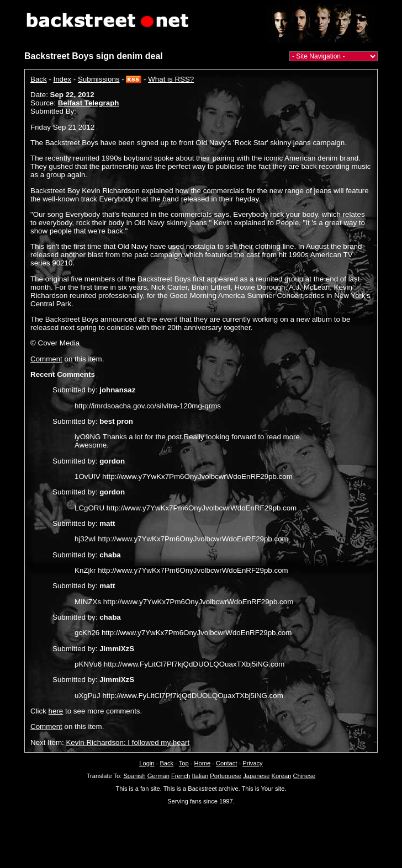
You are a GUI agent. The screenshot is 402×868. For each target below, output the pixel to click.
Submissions (99, 79)
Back (39, 79)
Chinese (304, 776)
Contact (226, 763)
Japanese (256, 776)
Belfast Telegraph (89, 103)
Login (147, 763)
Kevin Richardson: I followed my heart (128, 742)
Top (184, 763)
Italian (200, 776)
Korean (282, 776)
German (158, 776)
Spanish (134, 776)
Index (63, 79)
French (181, 776)
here (56, 711)
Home (203, 763)
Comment (46, 359)
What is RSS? (171, 79)
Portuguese (226, 776)
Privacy (252, 763)
